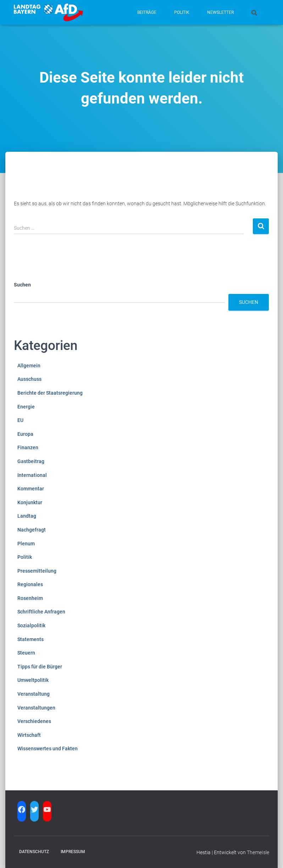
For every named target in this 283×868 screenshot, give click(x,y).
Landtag (27, 516)
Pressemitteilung (37, 571)
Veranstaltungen (36, 708)
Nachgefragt (32, 530)
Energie (26, 407)
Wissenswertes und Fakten (48, 749)
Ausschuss (29, 379)
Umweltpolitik (33, 680)
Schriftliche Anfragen (41, 612)
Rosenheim (30, 598)
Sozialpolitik (31, 625)
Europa (25, 434)
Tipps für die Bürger (40, 667)
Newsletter (220, 12)
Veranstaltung (34, 694)
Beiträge (147, 12)
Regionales (30, 584)
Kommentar (31, 489)
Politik (182, 12)
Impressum (73, 852)
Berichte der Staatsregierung (50, 393)
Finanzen (28, 447)
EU (20, 420)
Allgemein (29, 366)
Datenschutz (34, 852)
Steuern (26, 653)
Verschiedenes (34, 721)
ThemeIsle (258, 852)
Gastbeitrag (31, 461)
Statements (30, 639)
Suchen (22, 285)
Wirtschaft (29, 735)
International (32, 475)
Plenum (26, 544)
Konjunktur (30, 502)
